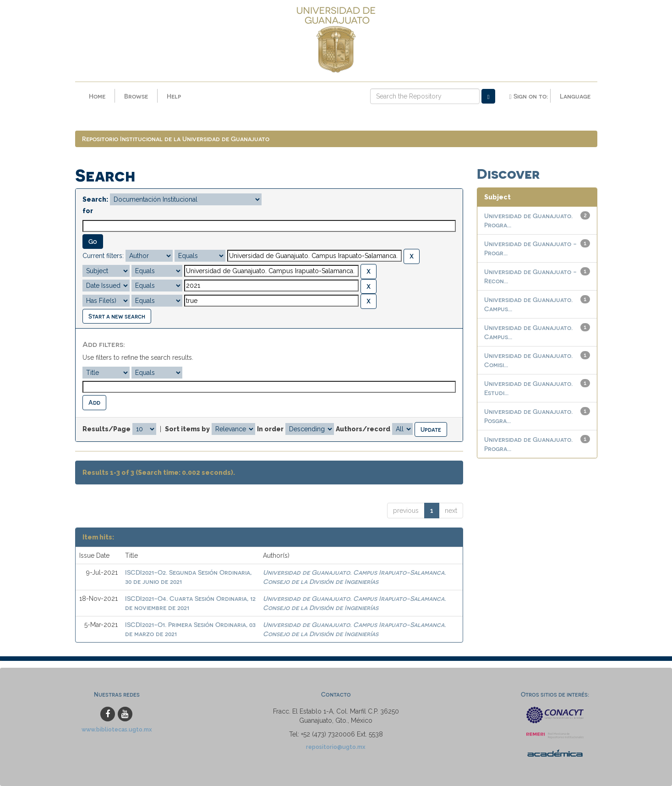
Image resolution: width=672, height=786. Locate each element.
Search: (95, 199)
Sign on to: (528, 96)
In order (270, 429)
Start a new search (117, 316)
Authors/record (363, 429)
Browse (136, 96)
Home (97, 96)
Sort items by (187, 429)
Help (174, 96)
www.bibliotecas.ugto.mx (117, 729)
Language (575, 96)
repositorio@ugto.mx (336, 747)
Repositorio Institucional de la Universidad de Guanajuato (176, 139)
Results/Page (107, 429)
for (88, 211)
